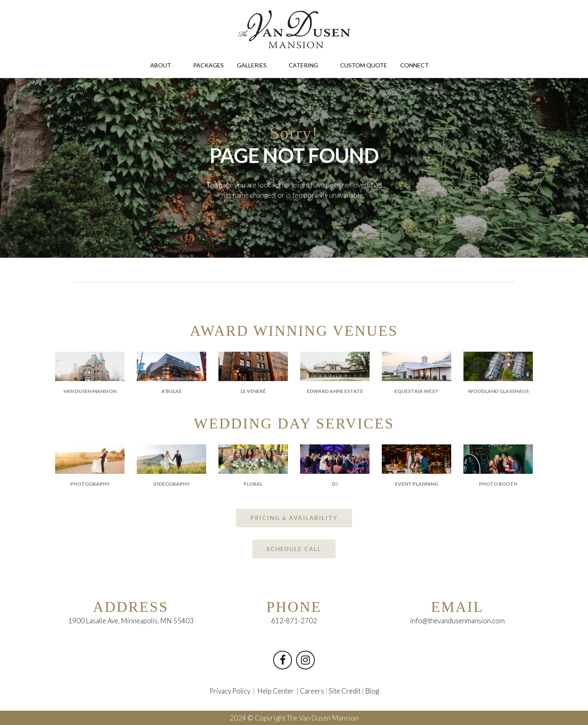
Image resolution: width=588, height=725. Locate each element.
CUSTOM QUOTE (364, 65)
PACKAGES (208, 65)
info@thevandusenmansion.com (458, 621)
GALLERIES (256, 65)
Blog (373, 691)
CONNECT (419, 65)
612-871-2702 (294, 621)
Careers (312, 691)
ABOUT (165, 65)
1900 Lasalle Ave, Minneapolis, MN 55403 (131, 621)
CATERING (308, 65)
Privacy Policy (229, 691)
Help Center (276, 691)
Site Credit (345, 691)
